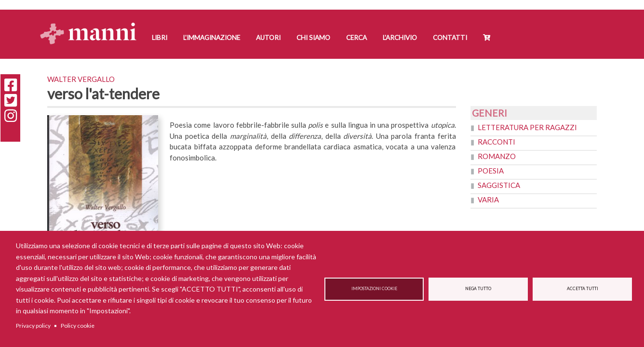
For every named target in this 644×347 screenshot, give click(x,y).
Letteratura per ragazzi (527, 127)
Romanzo (497, 156)
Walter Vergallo (81, 79)
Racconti (496, 142)
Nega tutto (478, 289)
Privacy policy (33, 326)
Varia (488, 200)
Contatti (450, 38)
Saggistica (499, 185)
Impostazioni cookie (374, 289)
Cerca (356, 38)
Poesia (491, 171)
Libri (160, 38)
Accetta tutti (583, 289)
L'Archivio (400, 38)
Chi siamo (313, 38)
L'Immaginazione (212, 38)
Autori (268, 38)
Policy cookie (78, 326)
